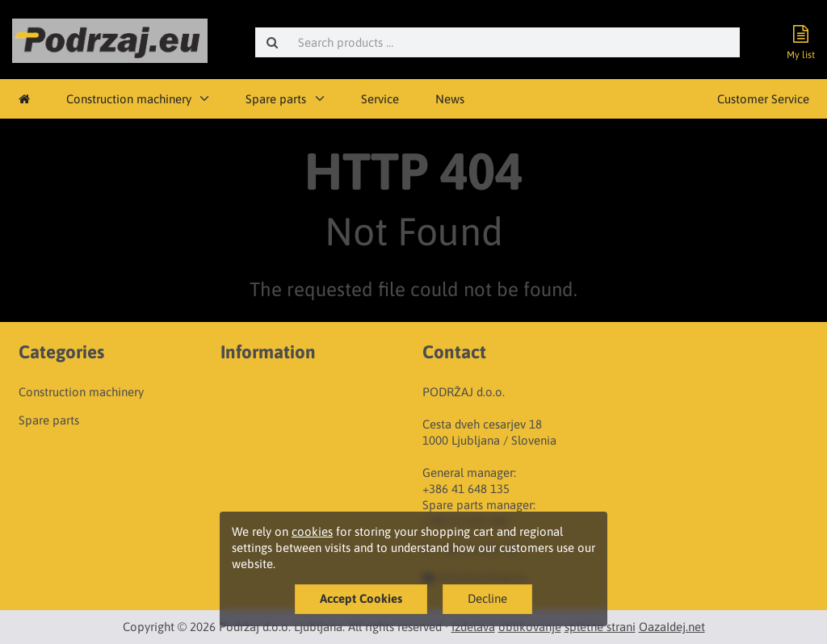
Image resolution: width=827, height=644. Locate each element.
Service (380, 99)
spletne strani (600, 627)
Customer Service (763, 99)
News (450, 99)
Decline (487, 598)
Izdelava (473, 627)
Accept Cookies (361, 598)
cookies (312, 531)
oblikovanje (530, 627)
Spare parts (276, 99)
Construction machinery (129, 99)
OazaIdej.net (672, 627)
